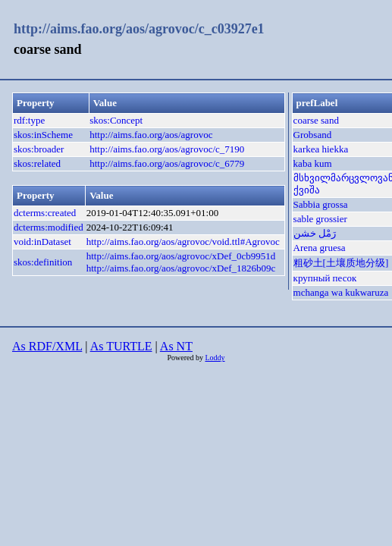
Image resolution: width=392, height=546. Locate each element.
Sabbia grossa (321, 204)
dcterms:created (45, 213)
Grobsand (313, 135)
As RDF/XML (47, 346)
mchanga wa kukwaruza (341, 292)
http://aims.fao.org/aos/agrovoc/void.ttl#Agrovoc (183, 242)
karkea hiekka (321, 149)
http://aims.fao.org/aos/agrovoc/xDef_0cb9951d (181, 256)
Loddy (215, 358)
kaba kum (313, 163)
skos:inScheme (43, 135)
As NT (176, 346)
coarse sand (316, 120)
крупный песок (325, 278)
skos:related (37, 163)
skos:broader (39, 149)
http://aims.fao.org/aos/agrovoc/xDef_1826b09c (181, 268)
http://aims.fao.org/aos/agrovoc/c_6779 (167, 163)
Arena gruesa (320, 248)
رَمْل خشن (315, 233)
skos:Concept (116, 120)
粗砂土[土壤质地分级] (341, 263)
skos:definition (43, 262)
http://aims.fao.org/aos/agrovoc (151, 135)
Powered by (186, 358)
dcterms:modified (49, 227)
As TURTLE (121, 346)
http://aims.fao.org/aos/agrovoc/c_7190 (167, 149)
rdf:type (29, 120)
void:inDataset (42, 242)
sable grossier (320, 219)
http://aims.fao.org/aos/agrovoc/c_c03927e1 (139, 29)
